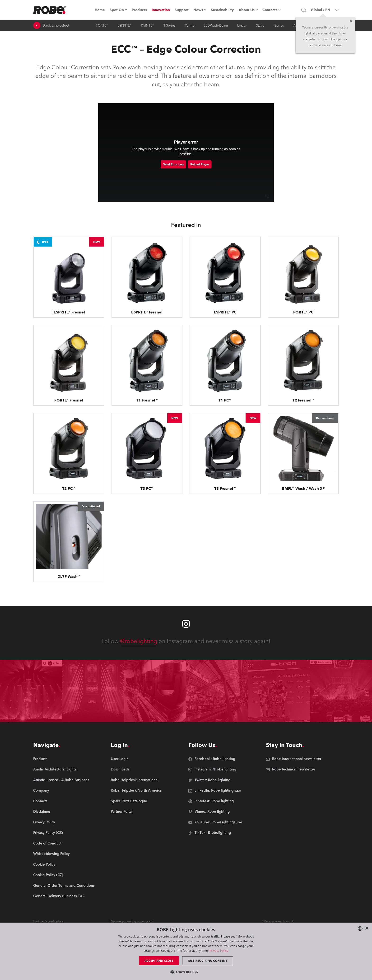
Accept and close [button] (159, 961)
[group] (64, 770)
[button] (186, 972)
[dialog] (186, 951)
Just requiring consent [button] (208, 961)
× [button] (367, 928)
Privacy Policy (219, 951)
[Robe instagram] (186, 624)
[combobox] (360, 929)
